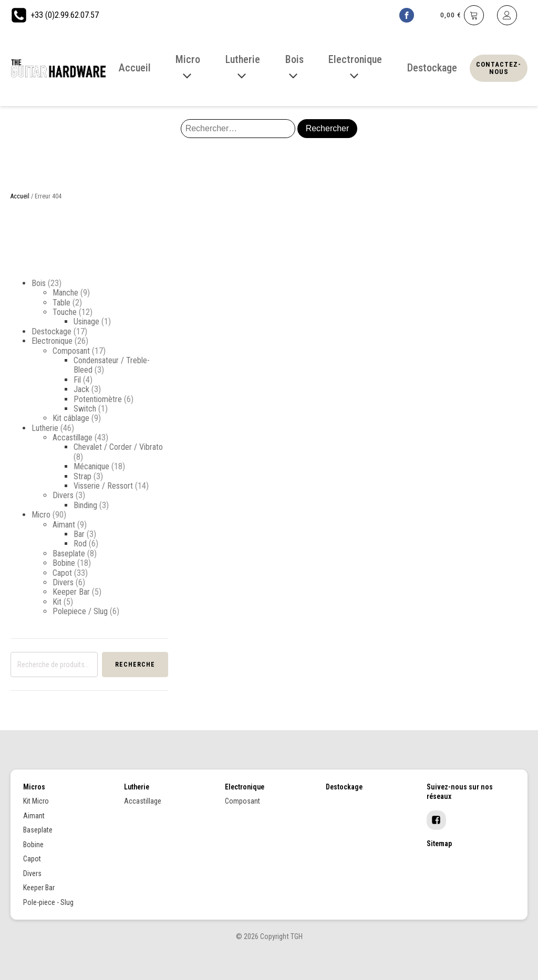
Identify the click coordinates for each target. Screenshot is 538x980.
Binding (85, 505)
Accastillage (73, 438)
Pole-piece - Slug (48, 902)
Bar (79, 534)
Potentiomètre (98, 399)
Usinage (86, 322)
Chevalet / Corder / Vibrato (118, 447)
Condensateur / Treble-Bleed (112, 365)
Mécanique (91, 466)
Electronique (52, 341)
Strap (82, 476)
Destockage (51, 331)
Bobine (64, 563)
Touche (65, 312)
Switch (85, 409)
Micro (41, 515)
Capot (62, 573)
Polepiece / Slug (80, 611)
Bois (39, 283)
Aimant (64, 525)
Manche (65, 293)
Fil (77, 380)
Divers (63, 495)
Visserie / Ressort (103, 486)
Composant (71, 351)
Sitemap (439, 844)
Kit (57, 602)
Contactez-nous (499, 68)
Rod (80, 544)
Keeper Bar (71, 592)
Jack (81, 389)
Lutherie (45, 428)
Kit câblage (71, 418)
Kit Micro (36, 801)
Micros (34, 787)
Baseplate (69, 554)
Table (61, 303)
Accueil (20, 196)
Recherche (135, 665)
